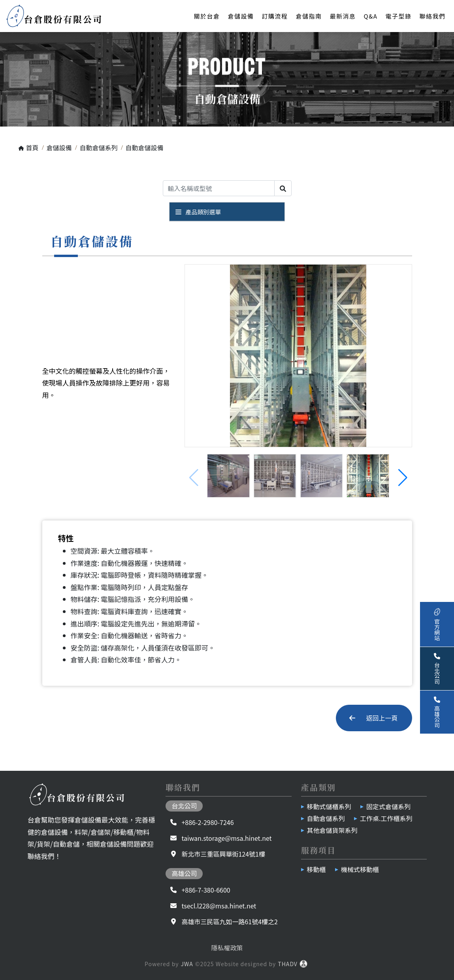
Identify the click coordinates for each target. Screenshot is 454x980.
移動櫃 (316, 869)
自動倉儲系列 (326, 818)
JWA (187, 964)
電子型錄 (398, 16)
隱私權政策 (227, 948)
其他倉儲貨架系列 (332, 830)
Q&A (371, 16)
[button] (403, 478)
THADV (288, 964)
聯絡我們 (432, 16)
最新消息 (343, 16)
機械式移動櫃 (360, 869)
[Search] (219, 188)
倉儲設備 (241, 16)
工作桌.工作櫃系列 (386, 818)
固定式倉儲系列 (388, 806)
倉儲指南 (309, 16)
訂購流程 (275, 16)
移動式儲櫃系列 (329, 806)
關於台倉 (207, 16)
